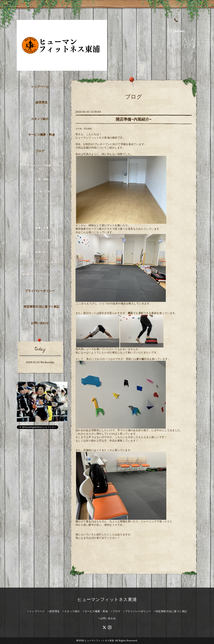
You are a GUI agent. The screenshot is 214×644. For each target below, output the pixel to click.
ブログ (40, 151)
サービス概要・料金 (42, 135)
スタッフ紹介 (40, 119)
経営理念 (42, 102)
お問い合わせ (40, 323)
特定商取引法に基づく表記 (42, 307)
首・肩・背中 (42, 192)
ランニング (42, 216)
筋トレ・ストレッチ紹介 (42, 204)
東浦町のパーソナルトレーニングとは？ (42, 276)
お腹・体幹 (42, 179)
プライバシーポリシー (40, 291)
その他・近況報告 (84, 129)
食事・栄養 (42, 228)
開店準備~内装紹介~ (134, 119)
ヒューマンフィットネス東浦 (107, 599)
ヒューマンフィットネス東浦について (42, 264)
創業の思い (42, 252)
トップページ (40, 87)
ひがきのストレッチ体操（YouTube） (42, 167)
